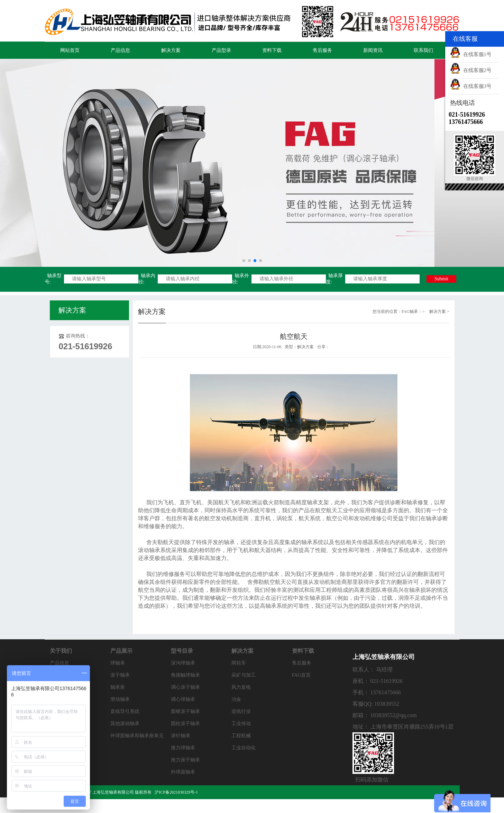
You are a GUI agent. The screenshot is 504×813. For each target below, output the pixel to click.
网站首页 (70, 50)
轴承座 (118, 687)
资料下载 (272, 50)
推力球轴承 (183, 748)
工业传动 (241, 724)
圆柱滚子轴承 (185, 724)
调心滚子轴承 (185, 687)
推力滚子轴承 (185, 760)
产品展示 (121, 651)
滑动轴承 (120, 699)
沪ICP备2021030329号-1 (177, 792)
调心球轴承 (183, 699)
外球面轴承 (183, 772)
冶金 (236, 699)
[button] (244, 261)
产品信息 (120, 50)
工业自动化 (244, 748)
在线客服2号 (471, 70)
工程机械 (241, 736)
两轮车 (239, 663)
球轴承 (118, 663)
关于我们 (61, 651)
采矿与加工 (244, 675)
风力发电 (241, 687)
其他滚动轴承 (125, 724)
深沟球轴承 (183, 663)
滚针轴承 (181, 736)
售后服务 (322, 50)
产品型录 (221, 50)
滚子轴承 (120, 675)
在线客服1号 (471, 54)
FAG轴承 (410, 311)
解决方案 (171, 50)
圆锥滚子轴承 (185, 711)
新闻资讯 (373, 50)
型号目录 (182, 651)
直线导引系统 (125, 711)
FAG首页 (301, 675)
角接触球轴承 (185, 675)
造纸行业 (241, 711)
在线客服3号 (471, 86)
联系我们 (423, 50)
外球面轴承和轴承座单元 (137, 736)
